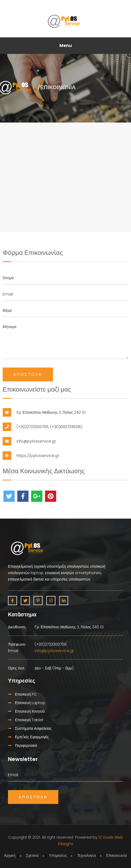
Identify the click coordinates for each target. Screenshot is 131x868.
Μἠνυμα (65, 340)
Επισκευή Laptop (27, 703)
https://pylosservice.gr (38, 456)
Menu (66, 46)
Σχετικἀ (32, 855)
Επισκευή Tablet (26, 720)
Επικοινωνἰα (117, 855)
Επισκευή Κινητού (26, 711)
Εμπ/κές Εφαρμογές (28, 737)
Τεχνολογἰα (87, 855)
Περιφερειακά (22, 745)
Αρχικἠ (10, 855)
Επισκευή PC (22, 694)
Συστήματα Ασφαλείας (30, 728)
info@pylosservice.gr (36, 441)
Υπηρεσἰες (58, 855)
